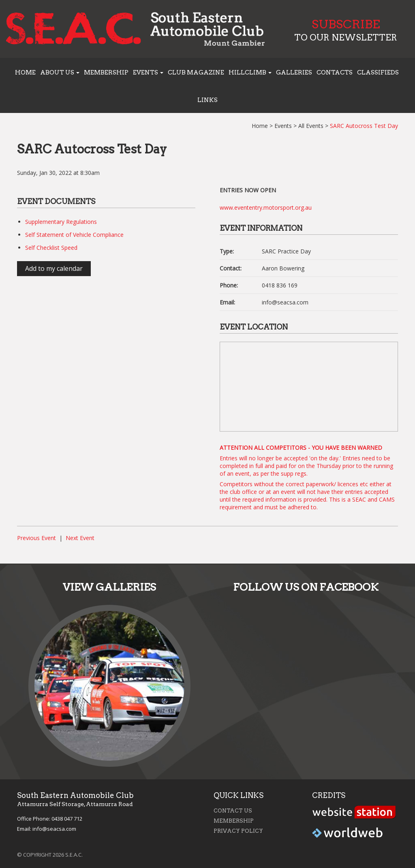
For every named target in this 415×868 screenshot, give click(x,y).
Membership (106, 72)
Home (25, 72)
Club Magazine (196, 72)
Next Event (80, 538)
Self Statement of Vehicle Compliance (74, 235)
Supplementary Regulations (61, 222)
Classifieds (378, 72)
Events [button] (148, 72)
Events (283, 126)
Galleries (294, 72)
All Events (311, 126)
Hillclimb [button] (250, 72)
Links (207, 100)
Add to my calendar (54, 268)
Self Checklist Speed (51, 248)
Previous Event (36, 538)
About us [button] (60, 72)
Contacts (335, 72)
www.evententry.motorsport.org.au (266, 207)
